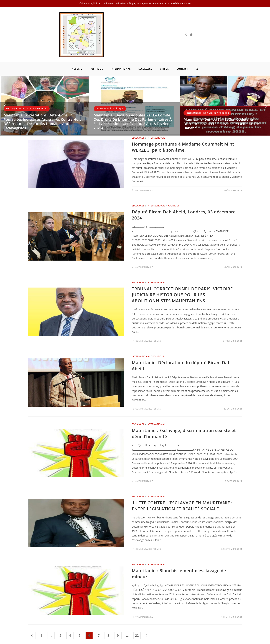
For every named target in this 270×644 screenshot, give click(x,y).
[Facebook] (191, 24)
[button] (4, 84)
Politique (42, 86)
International (27, 86)
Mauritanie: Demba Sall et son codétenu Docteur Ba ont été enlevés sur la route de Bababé (221, 102)
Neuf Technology (87, 640)
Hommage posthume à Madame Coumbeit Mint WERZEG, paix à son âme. (183, 125)
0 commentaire (144, 168)
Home (179, 640)
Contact (237, 640)
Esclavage (11, 86)
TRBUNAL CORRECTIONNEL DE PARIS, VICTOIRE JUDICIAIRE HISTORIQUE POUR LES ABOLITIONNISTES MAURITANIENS (182, 273)
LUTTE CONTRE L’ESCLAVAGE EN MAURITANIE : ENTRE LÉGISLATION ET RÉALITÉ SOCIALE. (182, 484)
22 (137, 613)
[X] (186, 24)
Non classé (210, 91)
